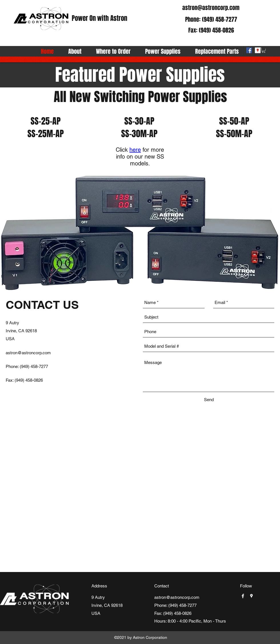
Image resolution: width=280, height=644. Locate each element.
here (135, 150)
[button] (264, 50)
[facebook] (249, 50)
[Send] (209, 400)
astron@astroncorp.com (211, 8)
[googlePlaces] (258, 50)
